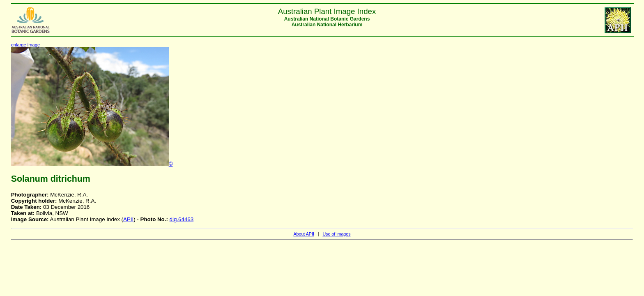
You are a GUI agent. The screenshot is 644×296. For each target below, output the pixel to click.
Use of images (336, 234)
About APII (304, 234)
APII (128, 219)
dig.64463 (182, 219)
